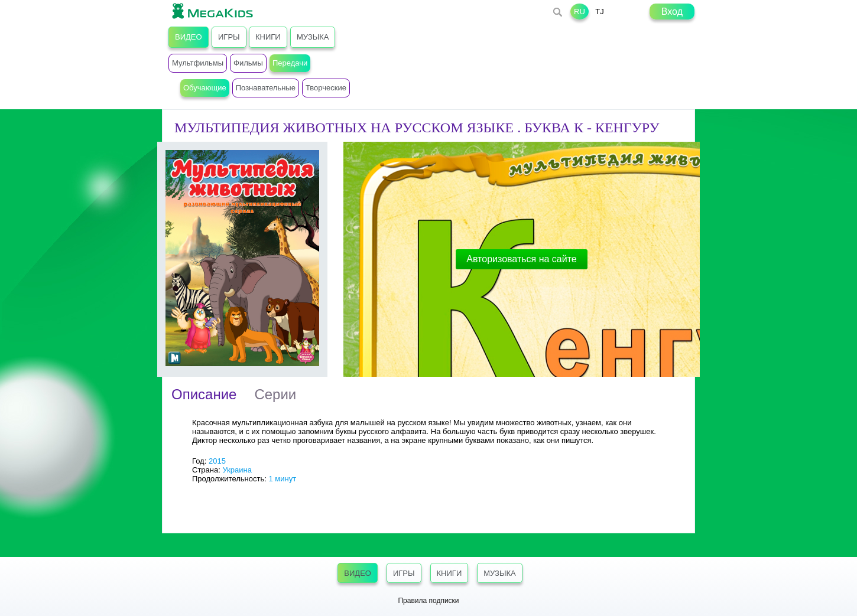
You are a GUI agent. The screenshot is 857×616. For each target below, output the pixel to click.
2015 (217, 461)
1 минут (282, 479)
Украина (237, 470)
